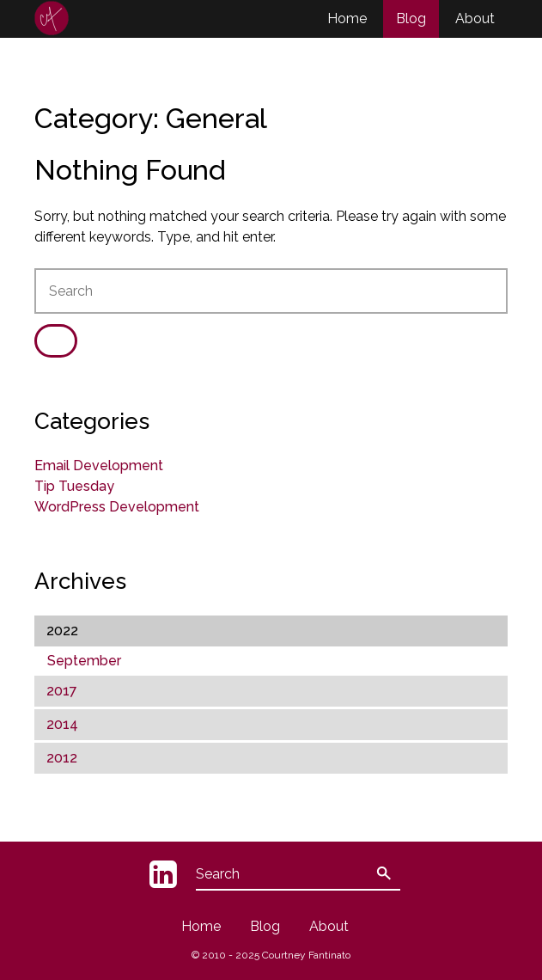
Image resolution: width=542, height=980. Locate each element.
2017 (62, 691)
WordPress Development (117, 507)
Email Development (99, 465)
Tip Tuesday (74, 486)
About (475, 18)
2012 (62, 758)
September (84, 661)
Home (347, 18)
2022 (62, 631)
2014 (62, 724)
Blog (411, 18)
